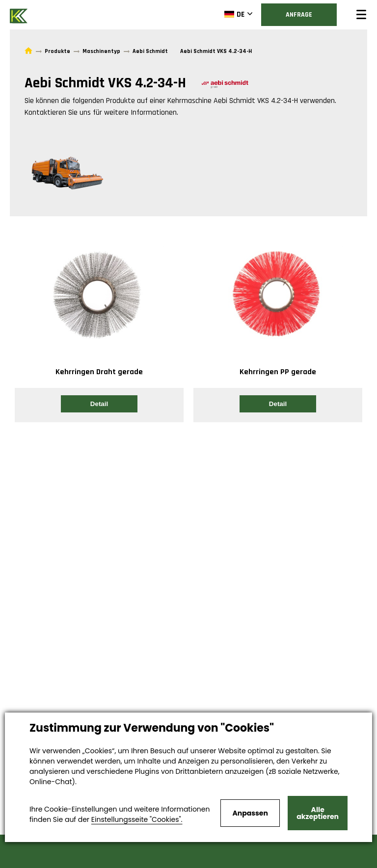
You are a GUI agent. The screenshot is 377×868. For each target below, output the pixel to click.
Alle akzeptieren (318, 813)
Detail (99, 404)
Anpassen (250, 813)
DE (234, 14)
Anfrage (299, 15)
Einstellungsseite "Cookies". (137, 819)
